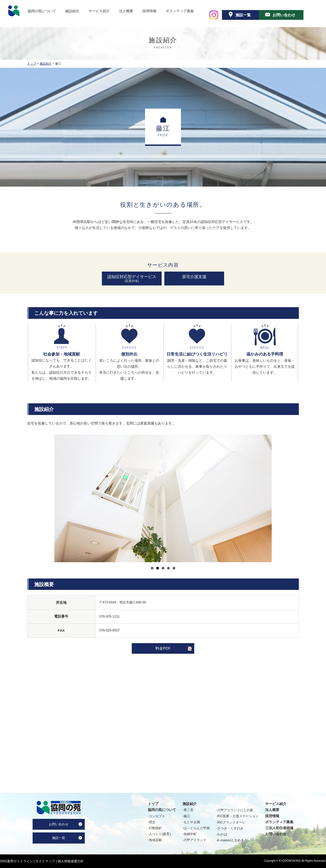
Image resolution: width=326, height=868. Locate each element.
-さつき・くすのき (230, 828)
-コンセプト (156, 816)
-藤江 (186, 816)
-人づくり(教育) (159, 834)
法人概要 (126, 11)
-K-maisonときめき (230, 840)
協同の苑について (42, 11)
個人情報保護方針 (71, 861)
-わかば (222, 834)
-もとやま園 (191, 822)
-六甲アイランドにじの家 (235, 810)
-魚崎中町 (190, 834)
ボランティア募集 (180, 11)
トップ (32, 64)
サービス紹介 (99, 11)
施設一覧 (243, 15)
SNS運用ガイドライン (16, 861)
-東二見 (188, 810)
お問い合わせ (284, 15)
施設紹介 (72, 11)
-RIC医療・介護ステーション (238, 816)
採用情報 (149, 11)
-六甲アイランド (195, 840)
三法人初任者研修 (279, 828)
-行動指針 (155, 828)
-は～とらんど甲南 (196, 828)
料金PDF (163, 648)
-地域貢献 (155, 840)
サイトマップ (45, 861)
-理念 (152, 822)
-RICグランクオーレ (231, 822)
